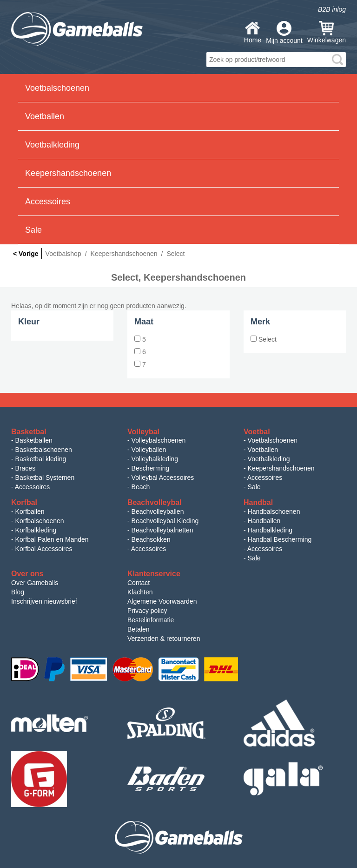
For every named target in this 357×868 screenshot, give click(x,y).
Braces (26, 468)
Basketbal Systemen (45, 478)
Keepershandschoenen (281, 468)
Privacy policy (147, 611)
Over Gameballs (35, 583)
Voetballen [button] (45, 116)
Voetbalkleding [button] (52, 145)
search (337, 60)
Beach (141, 487)
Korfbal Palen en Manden (52, 539)
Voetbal (257, 432)
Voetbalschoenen (273, 440)
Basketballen (34, 440)
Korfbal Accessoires (44, 549)
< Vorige (26, 254)
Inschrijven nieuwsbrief (44, 601)
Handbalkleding (270, 530)
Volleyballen (149, 450)
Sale (254, 487)
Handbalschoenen (274, 511)
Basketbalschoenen (44, 450)
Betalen (138, 629)
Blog (18, 592)
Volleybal (143, 432)
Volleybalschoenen (159, 440)
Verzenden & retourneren (164, 639)
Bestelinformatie (151, 620)
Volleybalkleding (155, 459)
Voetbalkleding (269, 459)
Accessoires (32, 487)
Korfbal (24, 502)
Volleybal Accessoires (163, 478)
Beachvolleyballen (158, 511)
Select (264, 339)
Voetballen (263, 450)
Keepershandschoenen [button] (68, 173)
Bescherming (151, 468)
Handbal (258, 502)
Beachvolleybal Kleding (165, 521)
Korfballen (30, 511)
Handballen (264, 521)
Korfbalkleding (36, 530)
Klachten (140, 592)
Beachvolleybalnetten (162, 530)
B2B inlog (332, 9)
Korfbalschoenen (40, 521)
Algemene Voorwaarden (162, 601)
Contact (139, 583)
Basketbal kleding (41, 459)
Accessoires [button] (48, 202)
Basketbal (29, 432)
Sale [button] (33, 230)
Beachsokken (151, 539)
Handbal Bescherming (280, 539)
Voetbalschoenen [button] (57, 88)
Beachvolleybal (155, 502)
